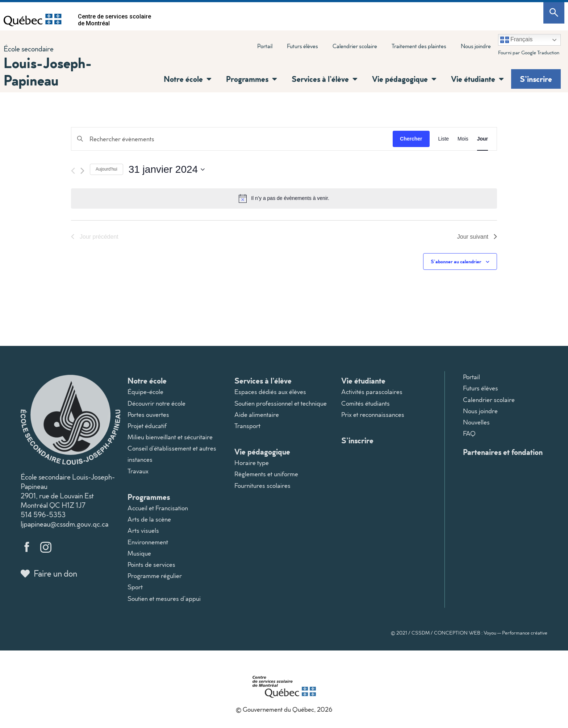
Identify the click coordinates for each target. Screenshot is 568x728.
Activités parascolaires (372, 392)
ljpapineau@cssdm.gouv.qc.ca (64, 524)
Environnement (148, 542)
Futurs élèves (302, 46)
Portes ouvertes (148, 415)
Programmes (252, 79)
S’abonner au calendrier (456, 261)
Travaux (138, 471)
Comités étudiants (366, 403)
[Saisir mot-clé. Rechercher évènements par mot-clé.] (232, 139)
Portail (265, 46)
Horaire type (252, 463)
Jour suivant (477, 237)
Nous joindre (476, 46)
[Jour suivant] (82, 171)
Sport (135, 587)
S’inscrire (536, 79)
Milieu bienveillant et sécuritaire (170, 437)
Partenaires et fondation (503, 452)
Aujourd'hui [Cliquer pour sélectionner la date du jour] (106, 169)
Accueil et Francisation (158, 508)
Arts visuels (143, 530)
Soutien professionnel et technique (281, 403)
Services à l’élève (325, 79)
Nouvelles (476, 422)
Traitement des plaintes (419, 46)
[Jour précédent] (73, 171)
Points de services (151, 564)
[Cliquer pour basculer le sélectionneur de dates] (167, 170)
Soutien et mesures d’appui (164, 599)
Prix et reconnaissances (373, 415)
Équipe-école (145, 392)
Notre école (188, 79)
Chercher (411, 139)
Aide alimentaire (257, 415)
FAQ (469, 433)
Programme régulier (155, 576)
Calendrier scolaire (355, 46)
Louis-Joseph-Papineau (48, 71)
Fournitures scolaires (262, 486)
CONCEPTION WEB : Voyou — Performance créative (491, 633)
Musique (139, 553)
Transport (247, 426)
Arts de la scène (149, 519)
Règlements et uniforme (266, 474)
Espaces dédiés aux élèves (270, 392)
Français (517, 40)
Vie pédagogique (404, 79)
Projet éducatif (147, 426)
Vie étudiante (477, 79)
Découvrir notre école (156, 403)
